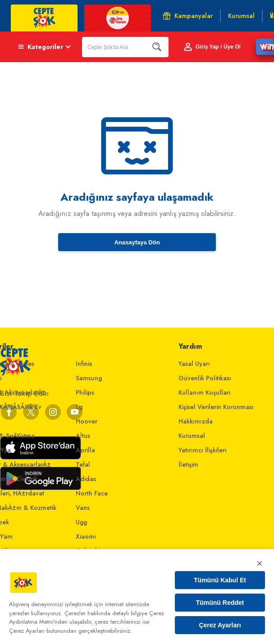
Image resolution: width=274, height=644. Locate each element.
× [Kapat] (260, 563)
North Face (92, 493)
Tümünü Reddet (220, 603)
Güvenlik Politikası (205, 378)
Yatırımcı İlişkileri (202, 450)
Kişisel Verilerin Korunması (216, 407)
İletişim (188, 464)
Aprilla (85, 450)
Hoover (87, 421)
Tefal (83, 464)
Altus (83, 436)
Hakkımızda (196, 421)
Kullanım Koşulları (205, 392)
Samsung (89, 378)
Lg (79, 407)
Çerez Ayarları (220, 625)
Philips (85, 392)
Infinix (84, 364)
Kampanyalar (188, 16)
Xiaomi (86, 536)
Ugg (81, 522)
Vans (83, 508)
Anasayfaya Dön (137, 242)
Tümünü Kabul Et (220, 580)
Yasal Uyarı (194, 364)
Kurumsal (192, 436)
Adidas (86, 479)
